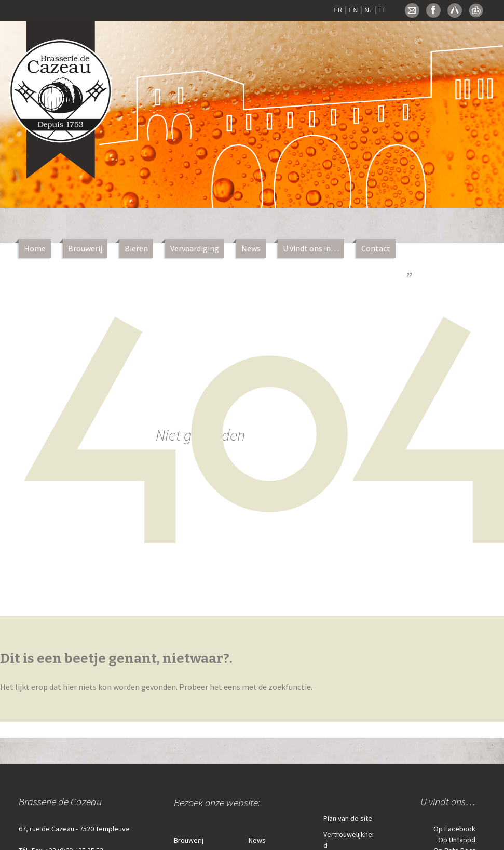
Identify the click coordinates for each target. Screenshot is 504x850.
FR (338, 10)
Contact (376, 248)
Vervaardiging (195, 248)
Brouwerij (85, 248)
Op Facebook (454, 829)
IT (382, 10)
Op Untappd (457, 840)
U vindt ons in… (311, 248)
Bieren (136, 248)
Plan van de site (348, 818)
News (251, 248)
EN (354, 10)
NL (368, 10)
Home (35, 248)
